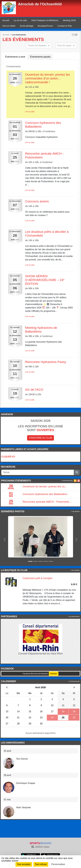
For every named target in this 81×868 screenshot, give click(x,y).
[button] (5, 540)
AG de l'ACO (34, 390)
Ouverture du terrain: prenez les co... (45, 486)
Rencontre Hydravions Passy (46, 362)
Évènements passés (40, 57)
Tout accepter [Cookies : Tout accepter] (24, 864)
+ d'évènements (67, 481)
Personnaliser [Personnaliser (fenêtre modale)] (58, 864)
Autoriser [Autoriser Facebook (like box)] (54, 674)
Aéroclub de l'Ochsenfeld (40, 4)
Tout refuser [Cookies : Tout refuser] (41, 864)
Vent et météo (9, 26)
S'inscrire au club (40, 438)
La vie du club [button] (20, 20)
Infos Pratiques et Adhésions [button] (45, 20)
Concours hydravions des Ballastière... (46, 494)
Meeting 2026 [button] (69, 20)
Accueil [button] (6, 20)
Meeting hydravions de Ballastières (41, 330)
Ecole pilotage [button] (27, 26)
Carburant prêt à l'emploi (37, 578)
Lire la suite (30, 112)
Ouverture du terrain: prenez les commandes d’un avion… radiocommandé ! (48, 78)
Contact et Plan (65, 26)
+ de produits (75, 570)
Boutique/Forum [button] (45, 26)
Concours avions (37, 201)
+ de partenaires (74, 616)
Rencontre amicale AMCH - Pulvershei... (47, 502)
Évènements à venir (15, 57)
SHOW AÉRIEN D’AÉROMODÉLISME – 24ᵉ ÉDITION (45, 280)
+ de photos (75, 511)
